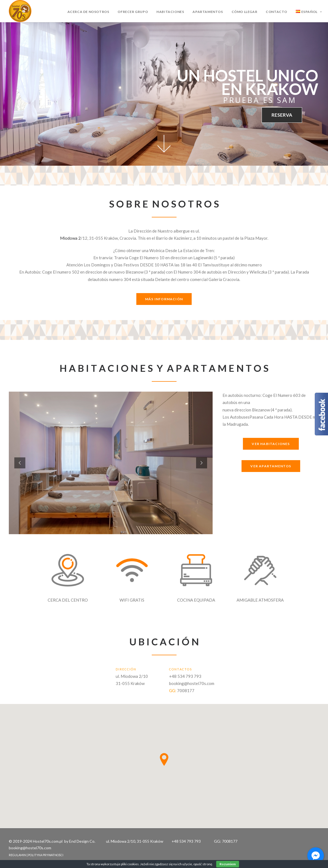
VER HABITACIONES (271, 444)
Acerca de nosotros (88, 12)
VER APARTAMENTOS (271, 466)
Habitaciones (170, 12)
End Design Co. (82, 841)
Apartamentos (208, 12)
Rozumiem (228, 864)
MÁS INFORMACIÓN (164, 299)
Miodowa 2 (70, 238)
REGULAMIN (17, 855)
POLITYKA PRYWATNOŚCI (46, 855)
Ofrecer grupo (133, 12)
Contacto (277, 12)
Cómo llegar (245, 12)
